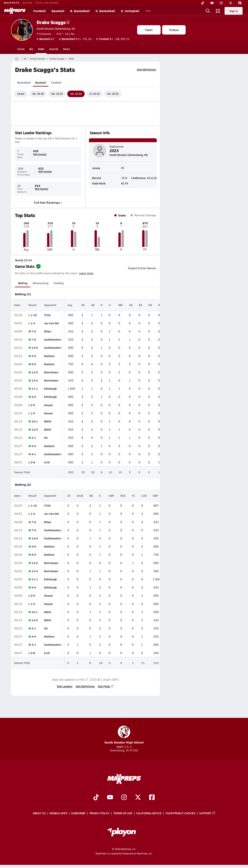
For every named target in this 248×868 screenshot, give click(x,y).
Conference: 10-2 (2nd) (146, 178)
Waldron (49, 356)
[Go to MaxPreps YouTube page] (110, 798)
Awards (54, 49)
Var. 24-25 (57, 94)
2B (131, 305)
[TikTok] (203, 3)
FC (133, 496)
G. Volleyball (130, 11)
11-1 (35, 389)
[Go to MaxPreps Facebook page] (152, 798)
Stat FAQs (106, 686)
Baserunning (41, 283)
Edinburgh (50, 389)
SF (69, 496)
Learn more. (86, 273)
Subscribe (78, 813)
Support (207, 813)
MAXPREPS (12, 3)
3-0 (34, 356)
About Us (39, 813)
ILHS (47, 462)
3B (140, 305)
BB (91, 496)
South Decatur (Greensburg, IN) (56, 29)
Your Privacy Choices (180, 813)
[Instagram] (221, 3)
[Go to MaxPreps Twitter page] (138, 798)
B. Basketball (80, 11)
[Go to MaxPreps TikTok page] (96, 798)
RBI (121, 305)
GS (160, 305)
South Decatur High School (124, 735)
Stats (41, 49)
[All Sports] (148, 11)
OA (46, 438)
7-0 (34, 331)
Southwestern (53, 339)
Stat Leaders (65, 686)
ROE (123, 496)
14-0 (35, 348)
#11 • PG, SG (75, 39)
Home (21, 49)
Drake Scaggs (53, 22)
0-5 (33, 405)
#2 (45, 39)
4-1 (34, 438)
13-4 (35, 380)
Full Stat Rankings (48, 202)
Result (32, 305)
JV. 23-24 (94, 94)
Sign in (234, 11)
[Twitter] (231, 3)
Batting (23, 283)
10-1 (35, 421)
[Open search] (208, 11)
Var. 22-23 (113, 94)
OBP (155, 496)
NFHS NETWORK (47, 3)
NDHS (48, 421)
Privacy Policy (99, 813)
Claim (149, 30)
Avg (70, 305)
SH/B (80, 496)
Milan (48, 331)
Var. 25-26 (38, 94)
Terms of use (123, 813)
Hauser (48, 405)
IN (25, 59)
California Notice (149, 813)
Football (40, 11)
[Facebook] (240, 3)
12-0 (35, 372)
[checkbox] (130, 265)
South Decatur (38, 59)
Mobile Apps (58, 813)
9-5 (34, 364)
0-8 (33, 462)
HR (150, 305)
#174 (125, 183)
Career (21, 94)
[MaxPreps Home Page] (17, 59)
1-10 (34, 315)
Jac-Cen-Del (51, 323)
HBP (111, 496)
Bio (31, 49)
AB (93, 305)
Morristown (51, 372)
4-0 (34, 397)
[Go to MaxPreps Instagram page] (124, 798)
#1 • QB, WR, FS (113, 39)
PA (83, 305)
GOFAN (28, 3)
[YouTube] (212, 3)
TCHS (47, 315)
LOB (144, 496)
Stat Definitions (146, 69)
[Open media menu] (218, 11)
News (66, 49)
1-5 (33, 413)
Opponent (50, 305)
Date (18, 305)
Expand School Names (142, 266)
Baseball (58, 11)
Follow (174, 30)
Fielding (59, 283)
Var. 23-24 (76, 94)
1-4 (33, 323)
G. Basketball (105, 11)
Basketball (24, 82)
